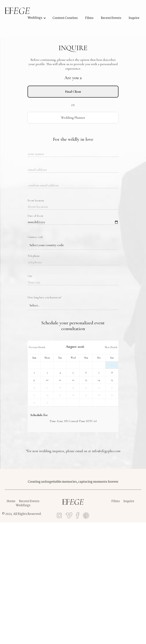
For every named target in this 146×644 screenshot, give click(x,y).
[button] (33, 18)
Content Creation (65, 18)
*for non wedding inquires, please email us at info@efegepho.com (73, 451)
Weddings (23, 506)
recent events (111, 18)
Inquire (134, 18)
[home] (17, 11)
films (89, 18)
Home (11, 501)
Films (116, 501)
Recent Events (29, 501)
